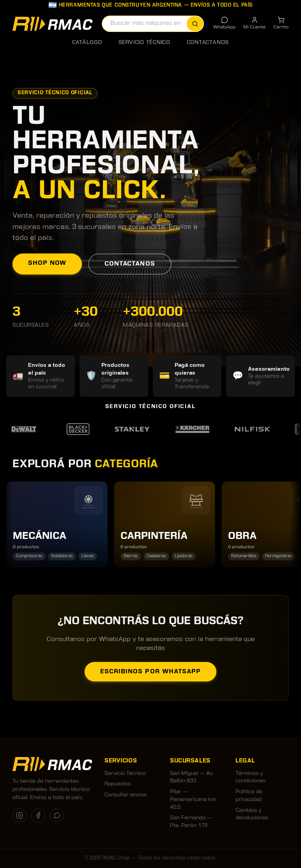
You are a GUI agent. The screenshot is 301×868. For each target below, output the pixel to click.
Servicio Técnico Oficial (55, 93)
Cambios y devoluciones (252, 814)
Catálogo (87, 43)
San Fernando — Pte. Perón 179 (191, 822)
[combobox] (153, 24)
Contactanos (208, 43)
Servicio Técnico (144, 43)
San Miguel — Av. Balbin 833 (192, 777)
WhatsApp (224, 23)
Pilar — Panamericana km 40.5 (193, 799)
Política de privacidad (249, 796)
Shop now (47, 263)
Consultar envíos (126, 795)
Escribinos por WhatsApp (150, 672)
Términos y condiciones (251, 777)
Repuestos (118, 784)
